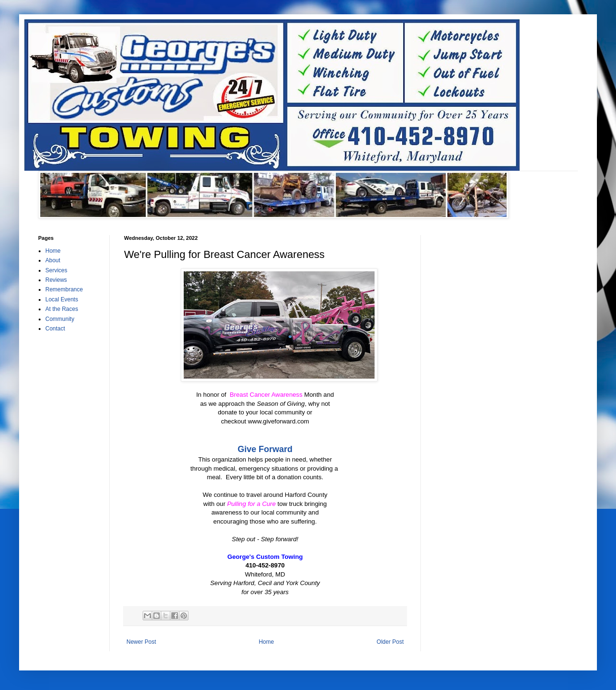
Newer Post (141, 642)
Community (60, 319)
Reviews (56, 280)
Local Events (62, 299)
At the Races (62, 309)
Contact (55, 329)
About (53, 260)
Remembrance (64, 289)
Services (56, 270)
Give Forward (265, 449)
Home (266, 642)
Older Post (390, 642)
